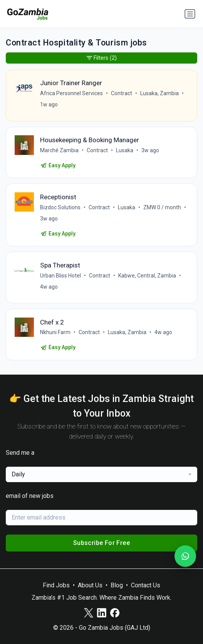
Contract (122, 93)
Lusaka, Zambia (159, 93)
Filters (102, 58)
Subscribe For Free (101, 543)
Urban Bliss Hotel (60, 276)
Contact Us (146, 585)
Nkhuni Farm (55, 332)
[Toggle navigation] (190, 14)
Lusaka (125, 150)
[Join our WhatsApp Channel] (185, 556)
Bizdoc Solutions (60, 207)
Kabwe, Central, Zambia (147, 276)
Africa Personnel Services (71, 93)
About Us (90, 585)
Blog (117, 585)
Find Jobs (56, 585)
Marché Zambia (59, 150)
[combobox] (101, 474)
